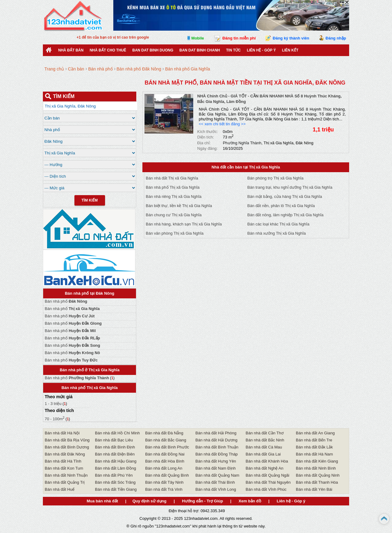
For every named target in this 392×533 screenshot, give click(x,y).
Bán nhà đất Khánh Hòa (267, 461)
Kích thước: (208, 132)
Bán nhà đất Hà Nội (62, 433)
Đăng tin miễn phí (239, 38)
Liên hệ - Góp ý (261, 50)
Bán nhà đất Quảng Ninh (318, 475)
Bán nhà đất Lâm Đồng (115, 468)
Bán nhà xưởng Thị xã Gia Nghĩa (277, 233)
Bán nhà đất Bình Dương (67, 447)
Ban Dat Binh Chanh (200, 50)
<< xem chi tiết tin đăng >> (222, 124)
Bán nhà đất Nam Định (215, 468)
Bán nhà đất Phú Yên (114, 475)
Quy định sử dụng (149, 501)
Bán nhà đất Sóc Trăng (115, 482)
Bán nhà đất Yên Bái (314, 489)
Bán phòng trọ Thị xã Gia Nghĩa (275, 178)
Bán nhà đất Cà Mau (264, 447)
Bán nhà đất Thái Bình (215, 482)
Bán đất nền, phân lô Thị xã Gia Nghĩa (281, 206)
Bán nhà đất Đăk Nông (65, 454)
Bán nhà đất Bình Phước (167, 447)
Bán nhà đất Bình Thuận (217, 447)
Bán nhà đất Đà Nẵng (164, 433)
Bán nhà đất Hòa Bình (165, 461)
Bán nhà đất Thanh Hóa (317, 482)
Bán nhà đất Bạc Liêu (114, 440)
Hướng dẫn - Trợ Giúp (202, 501)
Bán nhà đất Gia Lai (263, 454)
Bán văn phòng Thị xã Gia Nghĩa (175, 233)
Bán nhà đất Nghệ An (264, 468)
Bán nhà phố (66, 301)
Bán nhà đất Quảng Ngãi (268, 475)
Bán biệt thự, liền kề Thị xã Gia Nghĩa (179, 206)
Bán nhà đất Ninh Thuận (66, 475)
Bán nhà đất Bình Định (115, 447)
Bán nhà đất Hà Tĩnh (63, 461)
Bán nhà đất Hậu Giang (116, 461)
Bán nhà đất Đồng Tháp (217, 454)
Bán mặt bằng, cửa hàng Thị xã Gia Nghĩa (285, 197)
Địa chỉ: (204, 143)
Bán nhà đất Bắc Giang (166, 440)
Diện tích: (206, 137)
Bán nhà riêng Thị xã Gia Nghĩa (174, 197)
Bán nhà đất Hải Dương (216, 440)
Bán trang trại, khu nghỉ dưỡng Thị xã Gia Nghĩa (290, 187)
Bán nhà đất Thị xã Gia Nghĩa (172, 178)
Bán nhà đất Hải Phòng (216, 433)
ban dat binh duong (153, 50)
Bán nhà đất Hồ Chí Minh (117, 433)
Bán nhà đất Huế (60, 489)
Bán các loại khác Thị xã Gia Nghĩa (279, 224)
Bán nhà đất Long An (164, 468)
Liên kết (290, 50)
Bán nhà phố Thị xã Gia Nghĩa (173, 187)
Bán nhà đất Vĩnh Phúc (266, 489)
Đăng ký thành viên (291, 38)
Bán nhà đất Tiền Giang (116, 489)
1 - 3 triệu (54, 404)
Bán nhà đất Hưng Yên (216, 461)
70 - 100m (55, 419)
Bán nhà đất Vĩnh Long (216, 489)
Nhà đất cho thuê (108, 50)
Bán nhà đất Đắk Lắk (314, 447)
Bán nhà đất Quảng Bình (167, 475)
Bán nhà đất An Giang (315, 433)
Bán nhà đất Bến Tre (314, 440)
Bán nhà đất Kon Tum (64, 468)
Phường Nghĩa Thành (242, 143)
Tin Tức (233, 50)
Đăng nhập (336, 38)
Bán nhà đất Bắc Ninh (265, 440)
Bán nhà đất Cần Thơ (265, 433)
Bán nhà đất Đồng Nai (165, 454)
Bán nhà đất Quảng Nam (217, 475)
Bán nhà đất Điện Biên (115, 454)
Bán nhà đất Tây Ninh (164, 482)
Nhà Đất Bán (71, 50)
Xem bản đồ (250, 501)
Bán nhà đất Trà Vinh (164, 489)
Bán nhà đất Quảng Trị (65, 482)
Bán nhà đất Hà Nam (314, 454)
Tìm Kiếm (90, 200)
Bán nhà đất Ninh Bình (316, 468)
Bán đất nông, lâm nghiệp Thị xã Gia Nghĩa (286, 215)
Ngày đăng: (207, 148)
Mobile (198, 38)
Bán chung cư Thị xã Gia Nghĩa (174, 215)
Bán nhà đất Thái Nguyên (268, 482)
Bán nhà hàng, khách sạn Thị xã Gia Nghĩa (184, 224)
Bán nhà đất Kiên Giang (317, 461)
